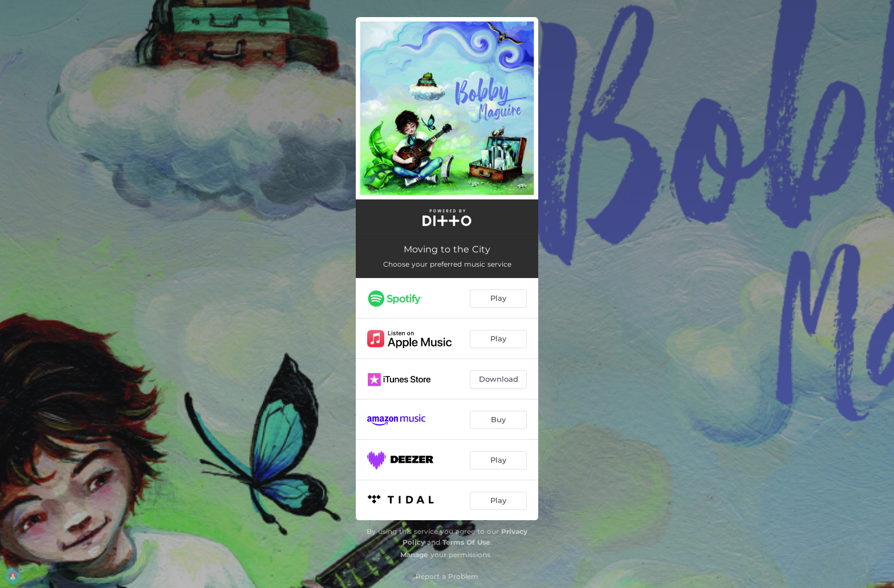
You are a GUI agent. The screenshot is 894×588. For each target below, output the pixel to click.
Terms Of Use (466, 542)
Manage (414, 555)
